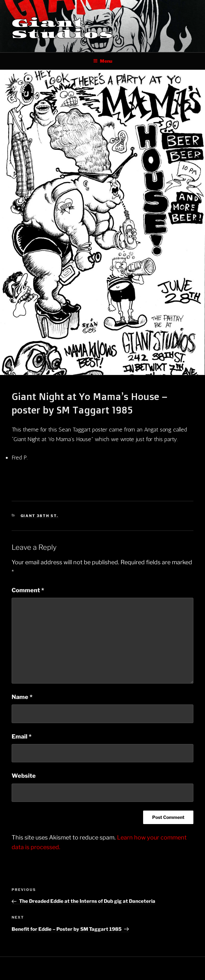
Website (24, 776)
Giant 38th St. (40, 516)
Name (22, 697)
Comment (28, 590)
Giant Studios (63, 28)
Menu (103, 61)
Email (22, 736)
